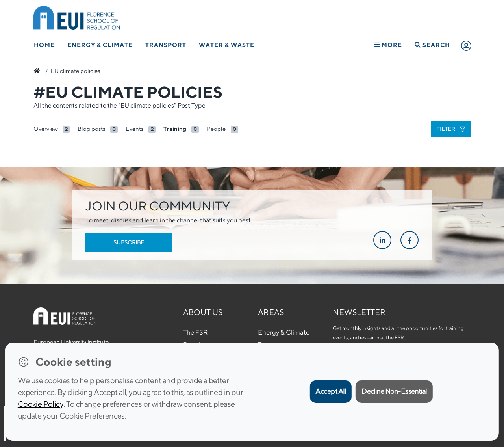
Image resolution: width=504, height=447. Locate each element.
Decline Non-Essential (394, 391)
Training (175, 129)
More (388, 45)
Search (432, 45)
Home (44, 45)
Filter (451, 129)
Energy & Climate (100, 45)
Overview (46, 129)
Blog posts (91, 129)
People (216, 129)
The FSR (195, 332)
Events (134, 129)
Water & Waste (227, 45)
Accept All (331, 391)
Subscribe (129, 242)
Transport (166, 45)
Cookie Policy (41, 404)
